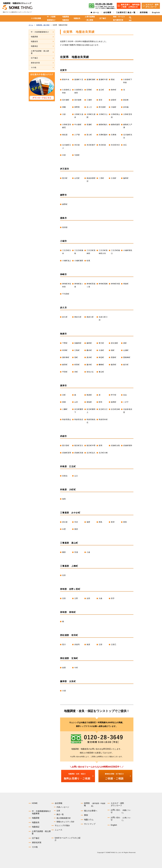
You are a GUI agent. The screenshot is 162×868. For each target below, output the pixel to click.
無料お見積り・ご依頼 (77, 776)
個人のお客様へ (91, 811)
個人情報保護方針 (64, 818)
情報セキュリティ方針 (65, 822)
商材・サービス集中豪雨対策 (119, 18)
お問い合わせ (122, 812)
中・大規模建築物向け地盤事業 (41, 812)
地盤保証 (35, 46)
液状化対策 (35, 63)
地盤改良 (77, 18)
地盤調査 (35, 37)
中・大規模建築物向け (51, 18)
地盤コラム (89, 820)
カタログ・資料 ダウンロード (152, 6)
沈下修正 (103, 18)
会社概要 (107, 12)
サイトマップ (90, 824)
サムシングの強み (62, 825)
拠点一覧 (60, 814)
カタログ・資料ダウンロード (117, 804)
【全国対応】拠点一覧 (126, 12)
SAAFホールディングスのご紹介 (67, 839)
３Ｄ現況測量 (36, 18)
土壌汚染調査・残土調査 (90, 18)
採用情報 (144, 12)
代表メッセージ (63, 807)
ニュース (59, 830)
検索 (130, 20)
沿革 (58, 811)
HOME (35, 803)
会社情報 (59, 803)
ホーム (96, 12)
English (156, 12)
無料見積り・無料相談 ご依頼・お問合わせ (130, 6)
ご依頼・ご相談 (114, 776)
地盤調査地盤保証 (66, 18)
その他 (34, 67)
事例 (86, 815)
